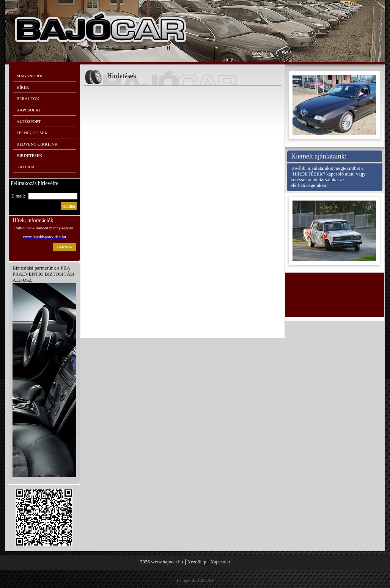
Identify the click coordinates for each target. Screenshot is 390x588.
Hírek (23, 87)
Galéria (26, 167)
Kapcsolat (29, 110)
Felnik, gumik (32, 133)
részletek (65, 247)
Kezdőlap (197, 562)
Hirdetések (30, 155)
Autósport (29, 121)
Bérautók (28, 99)
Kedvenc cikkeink (37, 144)
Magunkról (30, 76)
